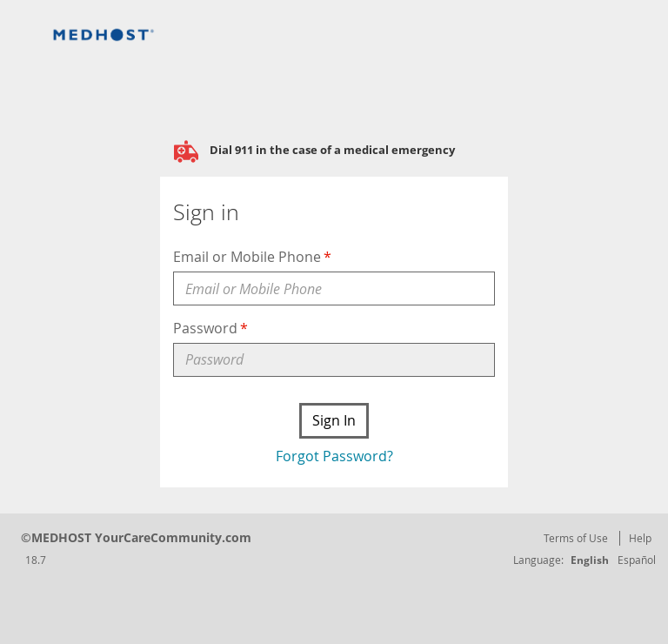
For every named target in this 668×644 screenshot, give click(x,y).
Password (205, 328)
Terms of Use (576, 538)
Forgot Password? (334, 456)
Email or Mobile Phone (247, 257)
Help (640, 538)
